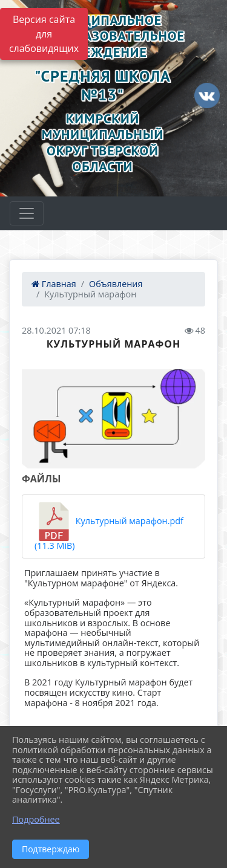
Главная (54, 284)
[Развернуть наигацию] (27, 213)
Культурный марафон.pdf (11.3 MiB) (109, 527)
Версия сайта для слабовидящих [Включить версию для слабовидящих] (44, 34)
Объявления (116, 284)
